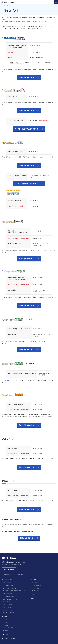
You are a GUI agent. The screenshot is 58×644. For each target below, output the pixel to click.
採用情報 (6, 631)
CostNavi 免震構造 (9, 596)
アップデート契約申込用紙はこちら (26, 129)
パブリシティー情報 (8, 628)
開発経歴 (6, 622)
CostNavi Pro (7, 583)
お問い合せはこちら (26, 538)
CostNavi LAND (8, 594)
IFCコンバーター (8, 607)
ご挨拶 (5, 620)
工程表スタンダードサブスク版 (10, 380)
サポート (34, 595)
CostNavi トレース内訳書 (10, 599)
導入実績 (35, 583)
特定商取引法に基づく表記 (9, 638)
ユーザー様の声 (36, 585)
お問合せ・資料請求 (9, 570)
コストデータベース (8, 602)
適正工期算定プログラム (10, 588)
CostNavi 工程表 (8, 585)
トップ (3, 6)
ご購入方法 (5, 634)
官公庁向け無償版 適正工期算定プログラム (15, 591)
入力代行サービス (8, 610)
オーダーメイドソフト (9, 613)
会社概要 (6, 625)
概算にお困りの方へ (38, 591)
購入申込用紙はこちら (26, 77)
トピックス (34, 599)
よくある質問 (36, 588)
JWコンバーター (8, 605)
